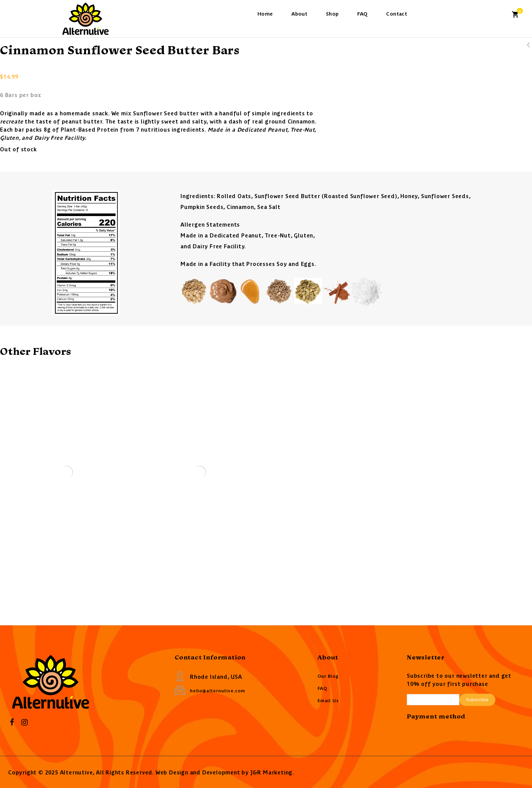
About (299, 13)
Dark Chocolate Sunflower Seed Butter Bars (528, 53)
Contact (397, 13)
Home (265, 13)
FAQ (362, 13)
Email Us (328, 700)
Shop (332, 13)
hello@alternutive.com (218, 690)
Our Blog (328, 676)
